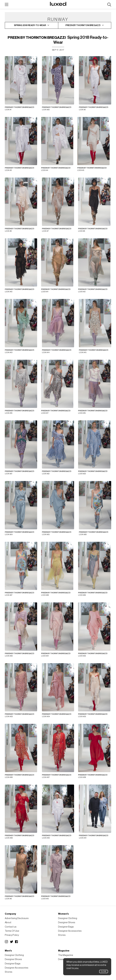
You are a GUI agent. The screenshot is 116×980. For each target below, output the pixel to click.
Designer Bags (66, 927)
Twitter (12, 942)
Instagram (6, 942)
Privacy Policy (12, 935)
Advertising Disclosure (17, 918)
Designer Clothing (68, 918)
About (8, 922)
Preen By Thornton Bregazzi (37, 38)
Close (104, 971)
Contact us (11, 927)
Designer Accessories (70, 931)
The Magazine (66, 955)
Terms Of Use (12, 931)
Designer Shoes (67, 922)
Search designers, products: (109, 5)
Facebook (17, 942)
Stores (62, 935)
